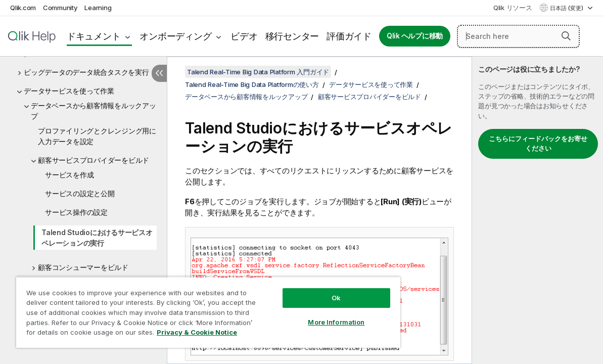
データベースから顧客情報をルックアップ (94, 111)
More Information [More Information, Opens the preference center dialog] (307, 314)
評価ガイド (349, 36)
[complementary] (538, 210)
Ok (307, 290)
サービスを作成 (69, 175)
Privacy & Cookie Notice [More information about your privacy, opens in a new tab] (85, 334)
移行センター (292, 36)
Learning (98, 8)
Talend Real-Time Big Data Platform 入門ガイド (258, 72)
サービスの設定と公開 (80, 193)
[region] (191, 308)
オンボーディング (175, 36)
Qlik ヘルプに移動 (415, 36)
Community (60, 8)
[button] (566, 36)
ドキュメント (94, 36)
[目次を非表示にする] (159, 73)
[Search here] (518, 36)
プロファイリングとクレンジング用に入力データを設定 (97, 136)
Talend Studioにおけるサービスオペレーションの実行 (97, 238)
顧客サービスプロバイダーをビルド (94, 160)
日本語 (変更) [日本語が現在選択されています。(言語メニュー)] (567, 8)
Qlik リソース (513, 8)
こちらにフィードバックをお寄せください (538, 144)
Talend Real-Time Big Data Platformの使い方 (252, 84)
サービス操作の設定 (76, 212)
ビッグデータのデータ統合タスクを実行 (86, 72)
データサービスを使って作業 (69, 91)
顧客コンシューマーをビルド (83, 267)
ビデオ (244, 36)
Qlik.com (23, 8)
